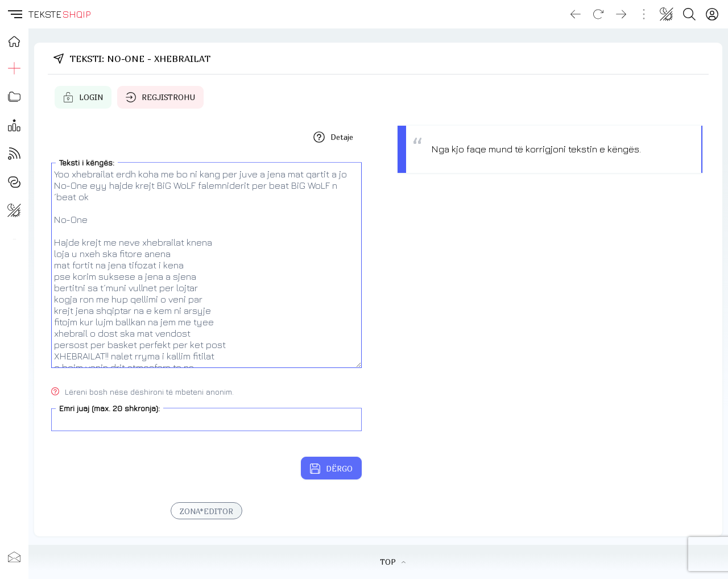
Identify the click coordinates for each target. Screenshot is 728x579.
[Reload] (598, 14)
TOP (393, 562)
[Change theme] (667, 14)
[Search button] (689, 14)
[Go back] (576, 14)
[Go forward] (621, 14)
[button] (14, 14)
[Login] (712, 14)
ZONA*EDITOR (206, 511)
